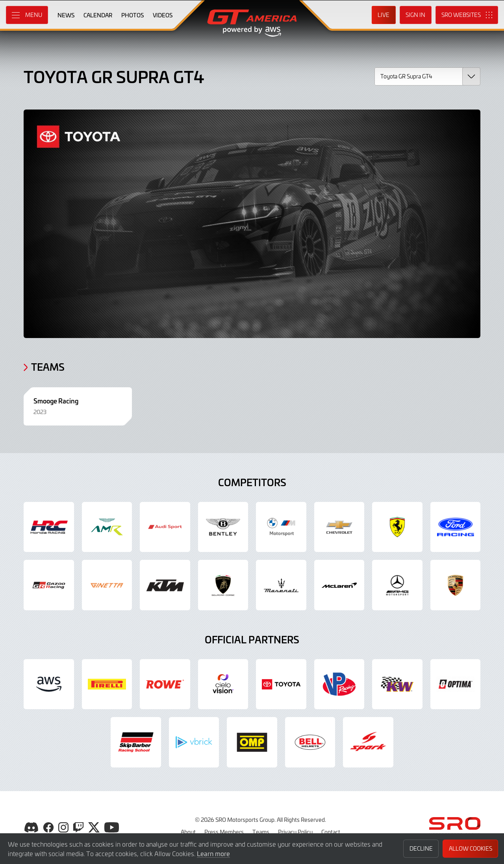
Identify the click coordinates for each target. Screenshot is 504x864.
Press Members (224, 832)
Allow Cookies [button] (471, 848)
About (188, 832)
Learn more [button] (213, 853)
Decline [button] (421, 848)
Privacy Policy (295, 832)
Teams (261, 832)
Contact (331, 832)
